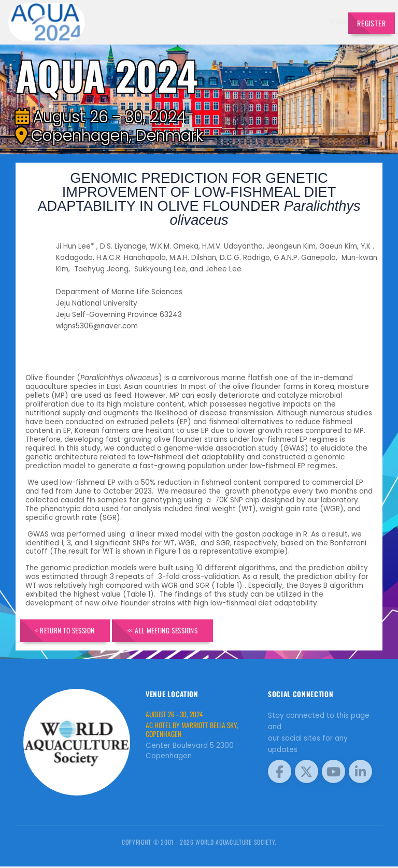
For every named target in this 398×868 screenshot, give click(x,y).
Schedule (224, 21)
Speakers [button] (148, 21)
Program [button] (287, 21)
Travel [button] (318, 21)
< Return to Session (72, 632)
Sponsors (256, 21)
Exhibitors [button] (186, 21)
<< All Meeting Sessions (182, 632)
